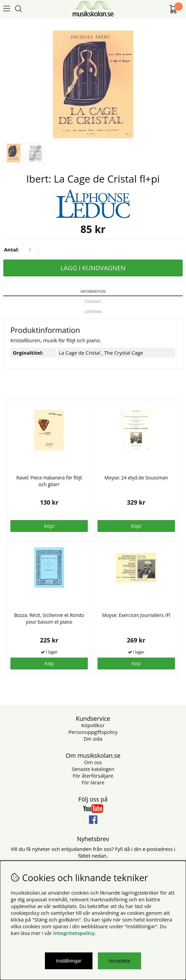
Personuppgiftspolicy (93, 732)
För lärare (93, 782)
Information (93, 291)
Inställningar (69, 961)
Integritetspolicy (74, 933)
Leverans (93, 311)
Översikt (93, 301)
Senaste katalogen (93, 769)
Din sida (93, 739)
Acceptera (119, 961)
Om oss (93, 762)
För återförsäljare (93, 776)
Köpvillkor (93, 725)
